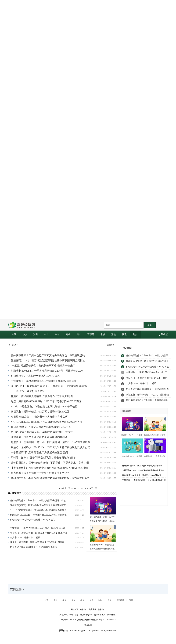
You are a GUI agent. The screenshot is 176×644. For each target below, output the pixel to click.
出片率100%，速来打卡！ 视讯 (28, 391)
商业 (68, 334)
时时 (100, 600)
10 (85, 488)
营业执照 (88, 625)
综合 (82, 600)
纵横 (103, 334)
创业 (46, 334)
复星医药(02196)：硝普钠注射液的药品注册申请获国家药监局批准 (48, 360)
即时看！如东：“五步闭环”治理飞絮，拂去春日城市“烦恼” (44, 458)
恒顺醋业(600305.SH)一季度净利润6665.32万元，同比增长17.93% (47, 371)
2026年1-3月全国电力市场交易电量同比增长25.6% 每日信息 (44, 406)
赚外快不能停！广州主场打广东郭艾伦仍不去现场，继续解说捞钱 (48, 355)
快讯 (124, 334)
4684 (89, 488)
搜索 (150, 325)
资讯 (14, 345)
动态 (25, 334)
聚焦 (114, 334)
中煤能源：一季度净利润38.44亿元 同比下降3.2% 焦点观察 (44, 381)
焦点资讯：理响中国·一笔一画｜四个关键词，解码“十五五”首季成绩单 (50, 442)
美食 (64, 600)
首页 (14, 334)
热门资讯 (128, 348)
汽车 (57, 334)
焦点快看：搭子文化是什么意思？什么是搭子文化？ (40, 473)
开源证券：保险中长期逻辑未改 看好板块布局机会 (39, 437)
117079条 (60, 488)
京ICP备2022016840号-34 (106, 620)
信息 (91, 600)
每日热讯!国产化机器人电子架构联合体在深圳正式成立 (42, 432)
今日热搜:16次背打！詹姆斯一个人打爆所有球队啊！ (40, 417)
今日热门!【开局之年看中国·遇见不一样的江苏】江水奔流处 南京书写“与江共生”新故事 (147, 379)
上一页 (68, 488)
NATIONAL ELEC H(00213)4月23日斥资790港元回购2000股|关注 (47, 422)
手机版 (163, 335)
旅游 (73, 600)
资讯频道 (120, 600)
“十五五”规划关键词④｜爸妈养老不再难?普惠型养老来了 (43, 366)
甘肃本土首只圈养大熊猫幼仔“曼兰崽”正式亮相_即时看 (42, 396)
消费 (36, 334)
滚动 (55, 600)
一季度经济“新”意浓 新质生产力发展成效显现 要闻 (39, 452)
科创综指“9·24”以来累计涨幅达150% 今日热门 (37, 376)
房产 (79, 334)
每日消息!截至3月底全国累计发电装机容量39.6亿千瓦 (41, 427)
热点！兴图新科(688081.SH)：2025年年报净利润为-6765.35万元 (46, 401)
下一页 (94, 488)
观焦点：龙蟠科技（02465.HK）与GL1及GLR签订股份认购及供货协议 (50, 447)
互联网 (91, 334)
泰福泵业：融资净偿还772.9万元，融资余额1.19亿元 (40, 412)
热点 (135, 334)
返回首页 (111, 345)
